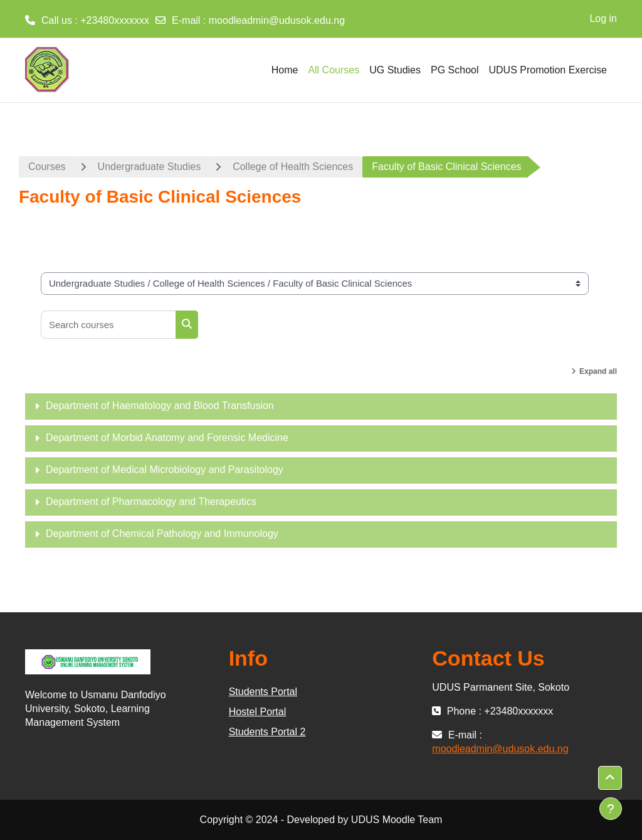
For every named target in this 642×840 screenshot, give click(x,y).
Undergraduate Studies (150, 167)
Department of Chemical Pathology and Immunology (162, 534)
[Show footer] (611, 809)
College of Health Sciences (293, 167)
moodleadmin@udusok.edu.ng (277, 20)
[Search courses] (108, 325)
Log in (603, 19)
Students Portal (263, 692)
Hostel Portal (258, 712)
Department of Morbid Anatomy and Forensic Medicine (167, 438)
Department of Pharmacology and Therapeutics (151, 502)
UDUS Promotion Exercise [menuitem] (548, 70)
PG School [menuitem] (455, 70)
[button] (610, 778)
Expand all (598, 371)
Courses (47, 167)
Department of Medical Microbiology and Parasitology (165, 470)
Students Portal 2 (267, 732)
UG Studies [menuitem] (395, 70)
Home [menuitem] (285, 70)
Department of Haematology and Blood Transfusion (160, 406)
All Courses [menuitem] (334, 70)
